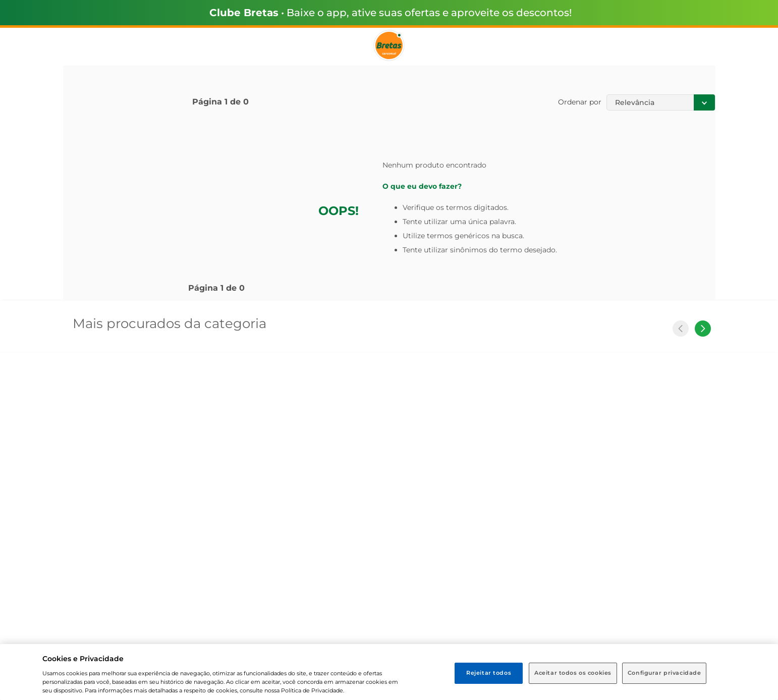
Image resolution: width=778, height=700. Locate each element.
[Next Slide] (703, 329)
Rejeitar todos (489, 673)
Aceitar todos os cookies (573, 673)
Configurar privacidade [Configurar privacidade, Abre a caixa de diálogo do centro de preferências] (664, 673)
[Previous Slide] (681, 329)
